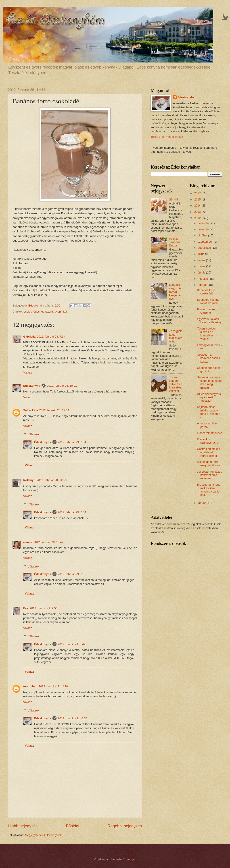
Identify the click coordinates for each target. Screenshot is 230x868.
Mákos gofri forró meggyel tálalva (209, 463)
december (204, 223)
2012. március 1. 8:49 (72, 644)
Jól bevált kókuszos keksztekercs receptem (209, 475)
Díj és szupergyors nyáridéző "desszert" (209, 397)
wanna (28, 542)
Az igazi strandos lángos (175, 242)
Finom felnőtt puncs (209, 433)
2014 (198, 206)
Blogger (131, 859)
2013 (198, 212)
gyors (58, 312)
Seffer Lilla (31, 410)
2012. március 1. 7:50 (44, 608)
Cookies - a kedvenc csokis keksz (208, 358)
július (201, 254)
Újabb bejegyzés (23, 826)
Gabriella (29, 337)
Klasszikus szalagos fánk (207, 441)
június (202, 260)
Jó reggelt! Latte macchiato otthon (176, 336)
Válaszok (33, 434)
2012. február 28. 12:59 (52, 480)
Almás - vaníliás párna (207, 425)
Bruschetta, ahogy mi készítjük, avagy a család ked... (209, 490)
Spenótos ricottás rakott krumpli (208, 301)
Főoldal (72, 826)
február (203, 285)
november (204, 229)
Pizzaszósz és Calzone (206, 311)
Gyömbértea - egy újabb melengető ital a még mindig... (209, 383)
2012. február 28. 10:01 (62, 386)
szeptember (206, 242)
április (202, 272)
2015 (198, 199)
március (203, 279)
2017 (198, 193)
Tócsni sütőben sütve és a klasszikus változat (176, 384)
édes (37, 312)
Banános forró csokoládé (206, 292)
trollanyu (29, 480)
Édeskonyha (32, 386)
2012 (198, 218)
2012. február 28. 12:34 (54, 410)
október (203, 235)
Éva (26, 608)
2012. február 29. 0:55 (72, 574)
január (202, 503)
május (202, 266)
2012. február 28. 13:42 (48, 542)
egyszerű (47, 312)
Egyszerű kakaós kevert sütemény (209, 321)
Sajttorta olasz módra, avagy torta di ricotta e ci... (209, 412)
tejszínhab (30, 686)
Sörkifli (173, 199)
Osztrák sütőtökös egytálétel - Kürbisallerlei (208, 452)
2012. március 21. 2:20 (53, 686)
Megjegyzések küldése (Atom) (44, 835)
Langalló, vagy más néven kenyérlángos (175, 292)
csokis (28, 312)
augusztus (205, 248)
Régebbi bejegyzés (125, 826)
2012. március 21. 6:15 (72, 718)
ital (65, 312)
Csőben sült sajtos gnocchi (209, 369)
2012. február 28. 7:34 (51, 337)
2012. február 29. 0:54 (72, 442)
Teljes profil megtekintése (167, 137)
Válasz (28, 372)
